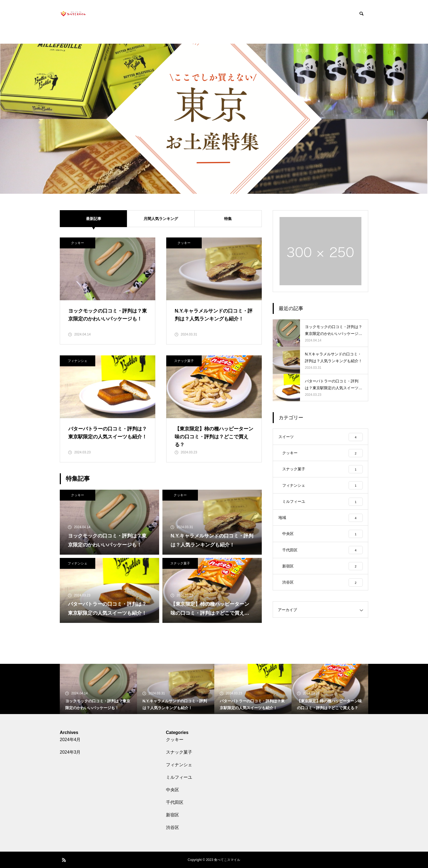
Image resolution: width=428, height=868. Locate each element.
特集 (228, 219)
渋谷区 (173, 827)
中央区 (173, 790)
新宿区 (173, 815)
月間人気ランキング (161, 219)
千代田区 (175, 802)
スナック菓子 (184, 361)
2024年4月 (70, 740)
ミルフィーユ (179, 777)
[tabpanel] (214, 119)
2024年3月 (70, 752)
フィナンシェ (78, 361)
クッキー (78, 243)
